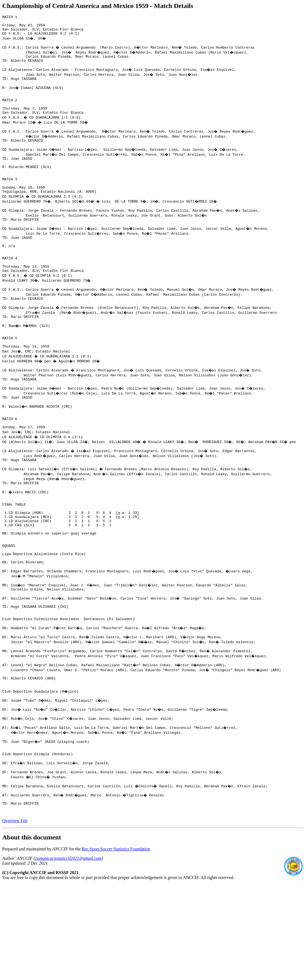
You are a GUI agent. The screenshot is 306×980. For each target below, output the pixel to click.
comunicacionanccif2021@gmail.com (68, 954)
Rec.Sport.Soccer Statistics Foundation (116, 944)
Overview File (15, 916)
